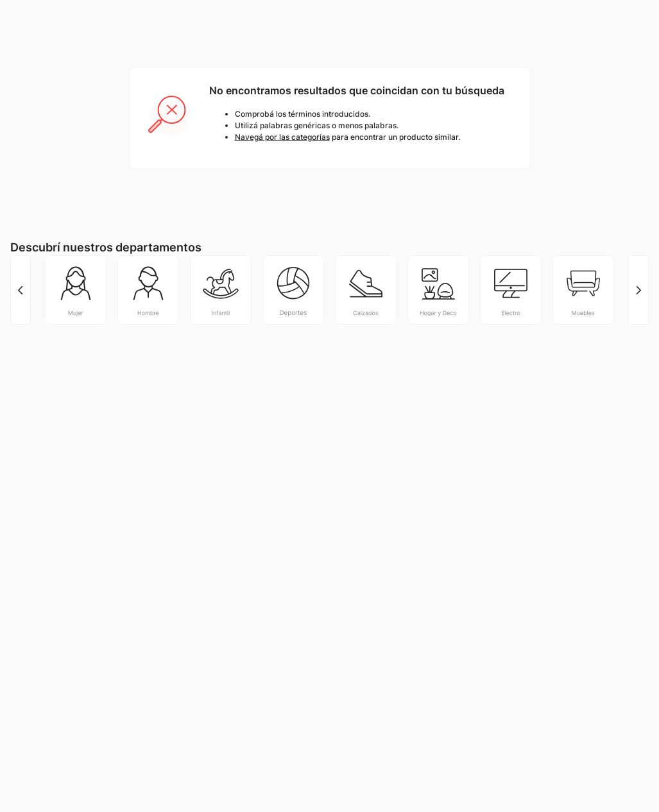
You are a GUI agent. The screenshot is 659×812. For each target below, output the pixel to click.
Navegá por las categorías (282, 137)
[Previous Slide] (21, 290)
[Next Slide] (638, 290)
